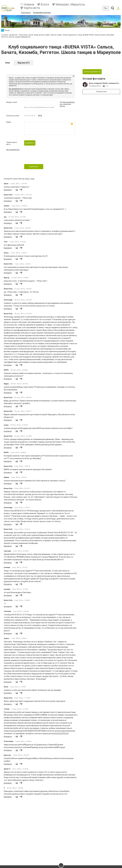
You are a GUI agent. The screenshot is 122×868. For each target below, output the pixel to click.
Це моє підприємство (92, 71)
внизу (27, 179)
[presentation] (44, 158)
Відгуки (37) (24, 62)
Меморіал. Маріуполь (70, 5)
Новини (29, 5)
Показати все (102, 91)
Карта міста (32, 8)
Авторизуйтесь (69, 102)
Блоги (45, 5)
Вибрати (30, 143)
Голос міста (26, 13)
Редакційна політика (42, 13)
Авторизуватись (13, 149)
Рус (106, 8)
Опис (8, 62)
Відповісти (8, 190)
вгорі (32, 179)
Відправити (34, 166)
